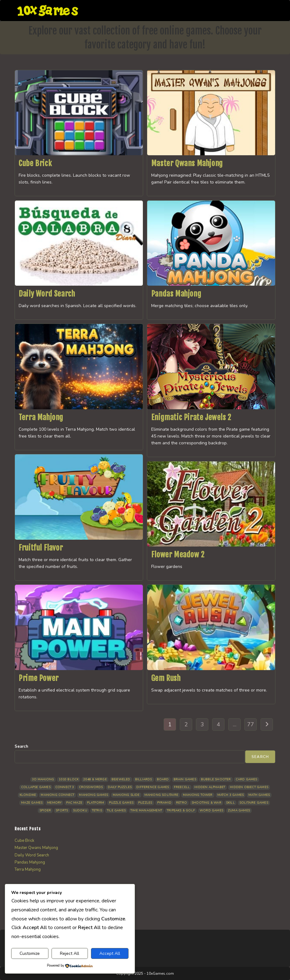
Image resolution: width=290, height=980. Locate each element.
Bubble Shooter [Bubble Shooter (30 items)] (216, 779)
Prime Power (39, 678)
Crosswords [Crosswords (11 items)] (91, 787)
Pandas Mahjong (176, 294)
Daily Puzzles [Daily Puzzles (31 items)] (120, 787)
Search (21, 746)
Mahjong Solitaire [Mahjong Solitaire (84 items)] (161, 795)
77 (251, 724)
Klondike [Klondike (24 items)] (28, 795)
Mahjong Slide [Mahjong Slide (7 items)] (126, 795)
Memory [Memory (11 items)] (54, 803)
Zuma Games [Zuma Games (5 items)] (239, 810)
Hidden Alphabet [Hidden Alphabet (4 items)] (210, 787)
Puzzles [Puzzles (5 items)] (145, 803)
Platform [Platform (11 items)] (96, 803)
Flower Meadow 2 (178, 555)
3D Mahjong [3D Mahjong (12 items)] (43, 779)
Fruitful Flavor (41, 548)
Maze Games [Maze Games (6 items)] (32, 803)
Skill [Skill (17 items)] (230, 803)
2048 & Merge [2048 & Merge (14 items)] (95, 779)
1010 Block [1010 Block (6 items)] (69, 779)
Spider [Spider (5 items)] (45, 810)
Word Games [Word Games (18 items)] (211, 810)
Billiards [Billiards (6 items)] (144, 779)
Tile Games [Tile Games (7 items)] (116, 810)
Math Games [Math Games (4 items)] (259, 795)
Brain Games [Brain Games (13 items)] (185, 779)
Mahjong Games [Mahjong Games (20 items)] (93, 795)
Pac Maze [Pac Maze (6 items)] (74, 803)
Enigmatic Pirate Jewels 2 (191, 417)
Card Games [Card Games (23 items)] (247, 779)
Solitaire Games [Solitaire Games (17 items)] (254, 803)
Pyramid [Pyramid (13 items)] (164, 803)
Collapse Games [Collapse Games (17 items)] (36, 787)
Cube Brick (35, 163)
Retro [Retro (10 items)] (181, 803)
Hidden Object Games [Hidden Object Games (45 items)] (249, 787)
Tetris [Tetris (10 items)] (97, 810)
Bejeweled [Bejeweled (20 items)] (121, 779)
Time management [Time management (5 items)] (146, 810)
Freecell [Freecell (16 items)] (182, 787)
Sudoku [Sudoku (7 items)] (80, 810)
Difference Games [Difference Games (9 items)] (153, 787)
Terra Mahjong (41, 417)
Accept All (110, 953)
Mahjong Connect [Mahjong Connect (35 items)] (57, 795)
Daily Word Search (47, 294)
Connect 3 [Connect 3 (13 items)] (65, 787)
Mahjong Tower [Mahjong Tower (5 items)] (198, 795)
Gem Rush (166, 678)
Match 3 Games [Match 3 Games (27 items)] (231, 795)
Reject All (70, 953)
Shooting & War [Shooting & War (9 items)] (206, 803)
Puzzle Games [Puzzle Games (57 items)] (121, 803)
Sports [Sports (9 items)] (62, 810)
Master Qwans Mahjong (187, 163)
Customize (30, 953)
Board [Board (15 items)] (163, 779)
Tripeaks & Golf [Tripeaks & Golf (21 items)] (181, 810)
